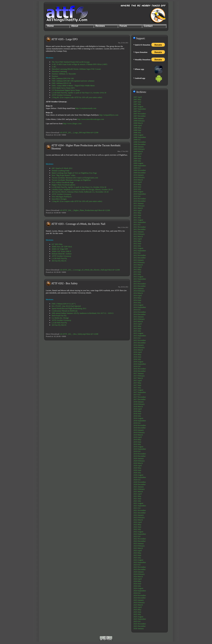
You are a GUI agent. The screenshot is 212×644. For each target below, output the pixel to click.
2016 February (139, 347)
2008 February (139, 121)
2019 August (138, 447)
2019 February (139, 432)
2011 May (137, 213)
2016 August (138, 362)
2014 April (138, 295)
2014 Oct (137, 310)
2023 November (140, 567)
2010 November (140, 199)
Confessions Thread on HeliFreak (65, 311)
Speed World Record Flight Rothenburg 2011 (69, 308)
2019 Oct (137, 451)
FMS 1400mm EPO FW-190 (63, 78)
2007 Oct (137, 111)
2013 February (139, 262)
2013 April (138, 267)
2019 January (139, 430)
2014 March (138, 293)
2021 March (138, 491)
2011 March (138, 208)
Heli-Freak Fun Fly (59, 316)
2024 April (138, 579)
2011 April (138, 210)
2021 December (140, 513)
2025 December (140, 626)
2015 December (140, 343)
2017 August (138, 390)
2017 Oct (137, 395)
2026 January (139, 628)
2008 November (140, 142)
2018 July (137, 416)
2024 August (138, 588)
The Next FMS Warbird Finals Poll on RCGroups (71, 62)
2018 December (140, 428)
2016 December (140, 371)
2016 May (137, 354)
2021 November (140, 510)
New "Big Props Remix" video (63, 175)
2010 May (137, 184)
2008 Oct (137, 140)
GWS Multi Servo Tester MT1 (63, 88)
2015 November (140, 340)
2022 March (138, 520)
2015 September (140, 336)
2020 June (137, 470)
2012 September (140, 251)
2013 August (138, 277)
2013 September (140, 279)
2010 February (139, 177)
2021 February (139, 489)
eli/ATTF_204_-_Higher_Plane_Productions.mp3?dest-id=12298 (85, 210)
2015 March (138, 321)
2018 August (138, 418)
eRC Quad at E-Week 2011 (62, 168)
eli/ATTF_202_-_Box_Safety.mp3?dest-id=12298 (79, 334)
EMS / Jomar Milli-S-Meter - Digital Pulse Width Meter (73, 86)
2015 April (138, 324)
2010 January (139, 175)
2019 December (140, 456)
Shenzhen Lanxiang (59, 71)
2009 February (139, 149)
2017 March (138, 378)
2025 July (137, 614)
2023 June (137, 555)
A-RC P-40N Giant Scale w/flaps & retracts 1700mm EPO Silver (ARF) (79, 64)
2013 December (140, 286)
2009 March (138, 151)
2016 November (140, 369)
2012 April (138, 239)
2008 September (140, 137)
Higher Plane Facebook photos (63, 185)
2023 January (139, 543)
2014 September (140, 307)
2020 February (139, 461)
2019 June (137, 442)
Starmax (55, 76)
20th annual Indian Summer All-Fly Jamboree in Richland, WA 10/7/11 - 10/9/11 (83, 313)
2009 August (138, 163)
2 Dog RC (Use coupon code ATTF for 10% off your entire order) (77, 97)
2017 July (137, 388)
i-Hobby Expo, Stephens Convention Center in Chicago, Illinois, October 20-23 (82, 189)
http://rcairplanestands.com (86, 108)
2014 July (137, 303)
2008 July (137, 132)
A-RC (54, 67)
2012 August (138, 248)
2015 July (137, 331)
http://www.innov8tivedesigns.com (91, 119)
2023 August (138, 560)
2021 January (139, 487)
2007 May (137, 99)
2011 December (140, 229)
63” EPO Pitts (57, 244)
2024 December (140, 598)
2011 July (137, 217)
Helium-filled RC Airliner (62, 254)
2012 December (140, 258)
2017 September (140, 392)
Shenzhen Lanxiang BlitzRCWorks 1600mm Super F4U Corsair (76, 69)
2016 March (138, 350)
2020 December (140, 484)
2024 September (140, 591)
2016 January (139, 345)
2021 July (137, 501)
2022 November (140, 539)
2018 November (140, 425)
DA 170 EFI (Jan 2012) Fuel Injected (66, 306)
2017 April (138, 380)
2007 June (137, 102)
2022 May (137, 525)
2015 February (139, 319)
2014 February (139, 291)
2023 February (139, 546)
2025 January (139, 600)
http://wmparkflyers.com (109, 115)
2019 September (140, 449)
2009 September (140, 166)
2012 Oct (137, 253)
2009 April (138, 154)
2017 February (139, 376)
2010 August (138, 192)
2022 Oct (137, 536)
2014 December (140, 314)
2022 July (137, 529)
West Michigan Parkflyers (62, 197)
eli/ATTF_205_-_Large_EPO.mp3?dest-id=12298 (79, 132)
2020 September (140, 477)
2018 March (138, 406)
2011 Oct (137, 225)
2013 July (137, 274)
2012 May (137, 241)
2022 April (138, 522)
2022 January (139, 515)
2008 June (137, 130)
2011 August (138, 220)
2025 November (140, 624)
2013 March (138, 265)
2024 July (137, 586)
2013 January (139, 260)
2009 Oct (137, 168)
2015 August (138, 333)
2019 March (138, 435)
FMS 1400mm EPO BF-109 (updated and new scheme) (73, 81)
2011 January (139, 203)
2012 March (138, 236)
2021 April (138, 494)
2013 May (137, 269)
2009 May (137, 156)
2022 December (140, 541)
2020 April (138, 465)
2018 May (137, 411)
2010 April (138, 182)
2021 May (137, 496)
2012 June (137, 243)
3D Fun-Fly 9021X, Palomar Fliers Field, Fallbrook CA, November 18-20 (80, 192)
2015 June (137, 328)
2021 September (140, 506)
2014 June (137, 300)
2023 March (138, 548)
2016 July (137, 359)
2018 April (138, 409)
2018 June (137, 414)
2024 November (140, 595)
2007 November (140, 114)
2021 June (137, 499)
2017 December (140, 399)
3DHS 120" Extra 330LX (61, 251)
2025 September (140, 619)
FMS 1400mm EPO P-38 (61, 83)
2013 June (137, 272)
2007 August (138, 106)
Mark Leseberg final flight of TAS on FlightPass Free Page (74, 173)
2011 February (139, 206)
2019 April (138, 437)
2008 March (138, 123)
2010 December (140, 201)
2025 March (138, 605)
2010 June (137, 187)
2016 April (138, 352)
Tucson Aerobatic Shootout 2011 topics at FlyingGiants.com (75, 178)
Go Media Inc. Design (60, 318)
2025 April (138, 607)
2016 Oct (137, 366)
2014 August (138, 305)
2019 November (140, 454)
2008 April (138, 125)
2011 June (137, 215)
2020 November (140, 482)
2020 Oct (137, 480)
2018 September (140, 421)
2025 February (139, 602)
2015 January (139, 317)
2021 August (138, 503)
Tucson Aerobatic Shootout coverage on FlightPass (71, 180)
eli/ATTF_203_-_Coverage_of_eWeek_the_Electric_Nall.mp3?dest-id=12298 (90, 270)
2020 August (138, 475)
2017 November (140, 397)
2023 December (140, 569)
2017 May (137, 383)
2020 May (137, 468)
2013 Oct (137, 281)
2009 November (140, 170)
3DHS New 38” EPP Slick (62, 247)
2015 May (137, 326)
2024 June (137, 584)
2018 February (139, 404)
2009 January (139, 147)
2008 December (140, 144)
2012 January (139, 232)
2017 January (139, 373)
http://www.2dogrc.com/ (72, 123)
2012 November (140, 255)
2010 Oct (137, 196)
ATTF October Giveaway (61, 95)
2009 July (137, 161)
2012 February (139, 234)
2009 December (140, 173)
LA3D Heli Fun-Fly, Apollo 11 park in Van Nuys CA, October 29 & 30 (79, 93)
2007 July (137, 104)
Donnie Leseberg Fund (60, 171)
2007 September (140, 109)
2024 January (139, 572)
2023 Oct (137, 565)
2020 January (139, 458)
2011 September (140, 222)
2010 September (140, 194)
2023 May (137, 553)
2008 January (139, 118)
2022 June (137, 527)
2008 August (138, 135)
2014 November (140, 312)
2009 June (137, 158)
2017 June (137, 385)
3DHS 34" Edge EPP (60, 249)
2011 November (140, 227)
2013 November (140, 284)
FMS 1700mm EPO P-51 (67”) (64, 304)
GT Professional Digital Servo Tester (66, 90)
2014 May (137, 298)
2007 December (140, 116)
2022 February (139, 517)
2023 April (138, 550)
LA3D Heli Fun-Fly (59, 258)
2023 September (140, 562)
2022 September (140, 534)
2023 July (137, 558)
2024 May (137, 581)
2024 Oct (137, 593)
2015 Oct (137, 338)
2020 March (138, 463)
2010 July (137, 189)
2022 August (138, 532)
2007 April (138, 97)
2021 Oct (137, 508)
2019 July (137, 444)
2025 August (138, 617)
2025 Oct (137, 621)
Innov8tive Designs (59, 199)
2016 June (137, 357)
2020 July (137, 473)
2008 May (137, 128)
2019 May (137, 439)
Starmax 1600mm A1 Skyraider (64, 74)
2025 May (137, 610)
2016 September (140, 364)
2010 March (138, 180)
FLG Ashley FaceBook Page (63, 182)
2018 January (139, 402)
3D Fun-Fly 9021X (59, 261)
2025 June (137, 612)
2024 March (138, 576)
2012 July (137, 246)
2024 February (139, 574)
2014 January (139, 288)
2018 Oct (137, 423)
